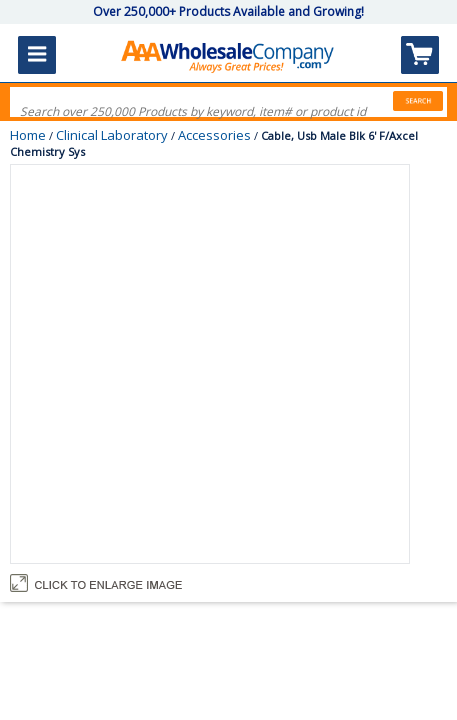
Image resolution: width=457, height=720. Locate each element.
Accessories (214, 135)
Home (28, 135)
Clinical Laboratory (112, 135)
